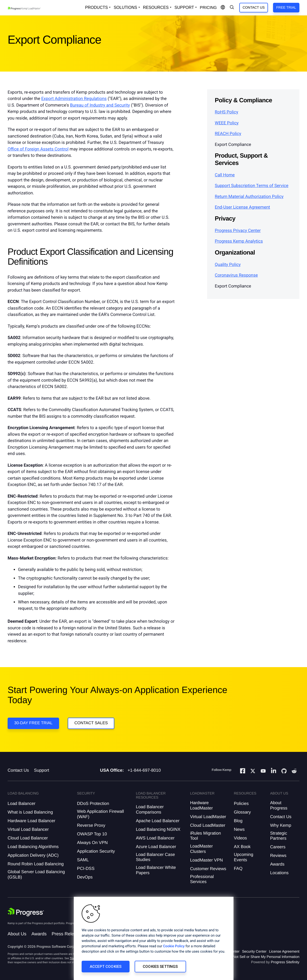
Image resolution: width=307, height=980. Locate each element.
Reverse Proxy (91, 825)
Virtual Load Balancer (28, 829)
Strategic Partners (279, 836)
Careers (278, 847)
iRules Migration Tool (206, 836)
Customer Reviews (208, 869)
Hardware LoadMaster (202, 805)
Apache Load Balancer (158, 821)
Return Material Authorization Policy (249, 197)
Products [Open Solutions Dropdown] (97, 7)
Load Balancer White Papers (156, 870)
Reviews (278, 856)
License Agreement (284, 951)
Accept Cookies (106, 967)
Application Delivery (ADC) (33, 855)
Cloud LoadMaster (208, 825)
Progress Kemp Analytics (239, 241)
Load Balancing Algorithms (33, 847)
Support (42, 770)
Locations (279, 873)
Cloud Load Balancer (28, 838)
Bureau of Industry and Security (100, 105)
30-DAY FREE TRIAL (33, 723)
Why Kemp (281, 825)
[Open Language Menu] (223, 8)
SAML (83, 860)
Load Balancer (22, 804)
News (239, 829)
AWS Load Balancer (155, 838)
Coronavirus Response (236, 275)
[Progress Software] (26, 912)
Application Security (96, 851)
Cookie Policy (174, 946)
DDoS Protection (93, 804)
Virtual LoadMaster (208, 817)
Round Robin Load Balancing (36, 864)
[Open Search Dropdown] (232, 8)
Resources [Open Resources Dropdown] (156, 7)
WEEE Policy (227, 123)
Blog (238, 821)
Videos (240, 838)
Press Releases (68, 934)
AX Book (242, 847)
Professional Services (202, 879)
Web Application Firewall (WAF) (101, 814)
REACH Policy (228, 134)
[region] (154, 938)
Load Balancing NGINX (158, 829)
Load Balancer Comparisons (150, 809)
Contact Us (254, 7)
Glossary (242, 812)
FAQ (238, 868)
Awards (277, 864)
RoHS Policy (226, 112)
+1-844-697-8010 (144, 770)
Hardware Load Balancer (31, 821)
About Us (17, 934)
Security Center (254, 951)
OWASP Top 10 (92, 834)
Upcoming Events (243, 857)
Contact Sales (91, 723)
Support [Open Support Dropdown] (184, 7)
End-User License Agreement (242, 207)
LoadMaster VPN (206, 860)
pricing (208, 8)
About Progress (279, 805)
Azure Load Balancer (156, 847)
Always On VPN (92, 843)
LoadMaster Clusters (202, 849)
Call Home (225, 175)
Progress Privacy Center (238, 231)
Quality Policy (228, 265)
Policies (241, 804)
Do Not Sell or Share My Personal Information (263, 957)
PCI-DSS (86, 868)
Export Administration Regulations (74, 99)
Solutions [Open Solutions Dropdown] (125, 7)
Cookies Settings (160, 967)
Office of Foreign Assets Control (38, 149)
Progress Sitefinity (285, 962)
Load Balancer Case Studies (155, 857)
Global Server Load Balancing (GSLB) (36, 874)
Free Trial (286, 7)
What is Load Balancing (30, 812)
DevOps (85, 877)
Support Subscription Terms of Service (251, 186)
